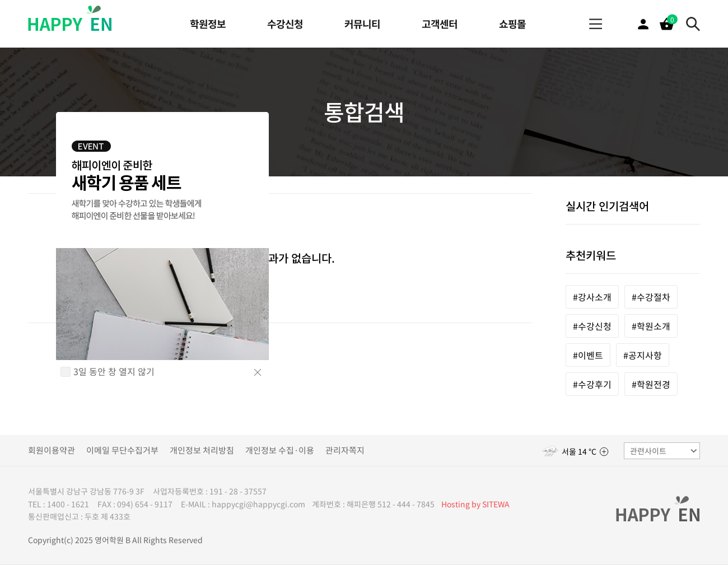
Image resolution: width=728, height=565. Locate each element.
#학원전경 (651, 384)
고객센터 (440, 24)
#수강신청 (592, 326)
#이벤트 (588, 355)
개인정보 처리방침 (202, 450)
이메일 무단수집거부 (122, 450)
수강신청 (285, 24)
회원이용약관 (52, 450)
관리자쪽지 (345, 450)
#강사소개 (592, 297)
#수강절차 (651, 297)
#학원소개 (651, 326)
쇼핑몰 (512, 24)
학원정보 (208, 24)
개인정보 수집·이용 (280, 450)
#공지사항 (643, 355)
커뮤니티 (362, 24)
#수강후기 (592, 384)
